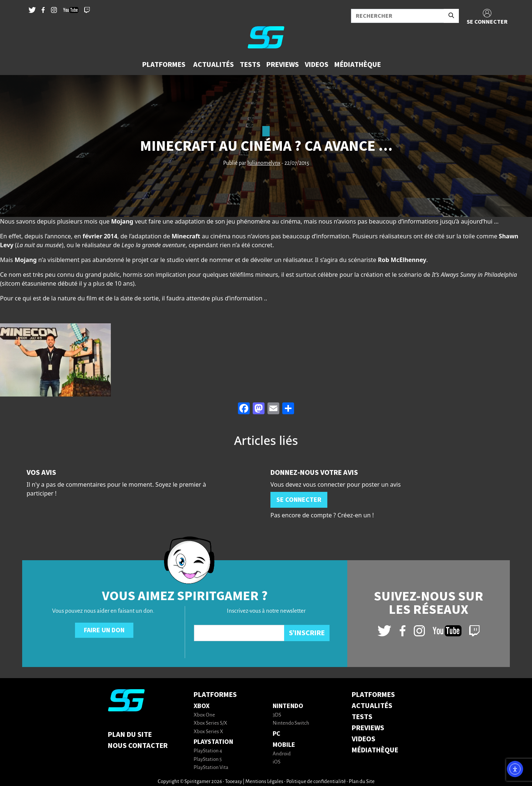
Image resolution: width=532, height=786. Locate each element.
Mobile (284, 745)
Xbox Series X (208, 732)
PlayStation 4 (208, 751)
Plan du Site (130, 735)
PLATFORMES (373, 695)
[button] (165, 65)
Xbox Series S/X (210, 723)
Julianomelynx (264, 163)
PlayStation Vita (211, 768)
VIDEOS (364, 739)
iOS (277, 762)
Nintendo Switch (291, 723)
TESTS (362, 717)
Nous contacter (138, 746)
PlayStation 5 (208, 760)
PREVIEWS (368, 728)
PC (277, 734)
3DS (277, 715)
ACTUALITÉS (372, 706)
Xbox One (204, 715)
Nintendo (288, 706)
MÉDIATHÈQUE (375, 750)
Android (282, 754)
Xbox (202, 706)
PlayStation (213, 742)
